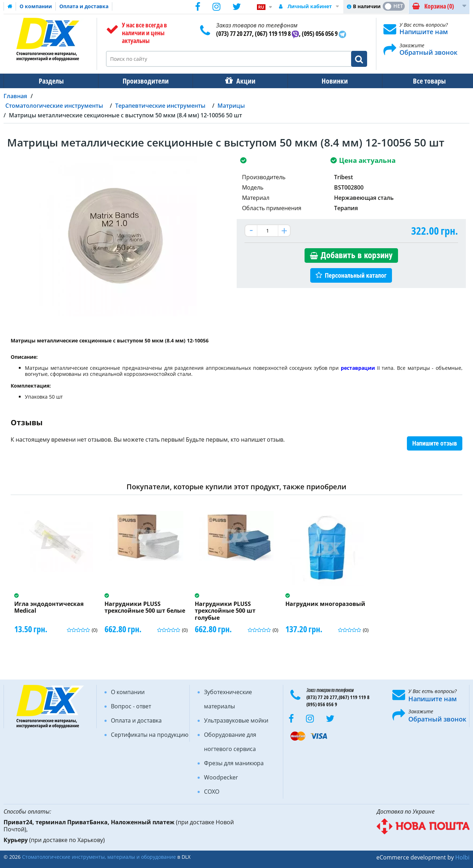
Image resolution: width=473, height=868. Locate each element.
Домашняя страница (10, 6)
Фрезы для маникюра (234, 763)
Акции (242, 81)
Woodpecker (221, 777)
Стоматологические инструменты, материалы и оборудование (99, 857)
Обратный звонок (428, 52)
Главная (15, 96)
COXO (212, 792)
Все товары (423, 81)
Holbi (462, 857)
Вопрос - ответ (131, 706)
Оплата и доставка (84, 6)
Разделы (50, 81)
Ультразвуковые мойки (236, 720)
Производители (144, 81)
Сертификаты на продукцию (150, 735)
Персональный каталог (356, 275)
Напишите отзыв (435, 443)
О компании (36, 6)
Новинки (330, 81)
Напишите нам (424, 32)
